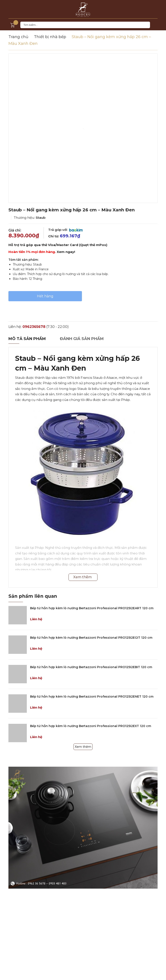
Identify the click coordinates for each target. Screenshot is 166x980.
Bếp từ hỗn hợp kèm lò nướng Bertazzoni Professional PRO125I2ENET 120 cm (92, 697)
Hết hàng (45, 296)
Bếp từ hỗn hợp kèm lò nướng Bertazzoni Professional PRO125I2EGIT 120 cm (91, 638)
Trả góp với (65, 230)
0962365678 (34, 327)
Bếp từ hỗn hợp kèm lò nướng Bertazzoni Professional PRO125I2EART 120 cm (92, 608)
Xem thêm (83, 747)
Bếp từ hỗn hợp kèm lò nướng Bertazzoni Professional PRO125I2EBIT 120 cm (91, 667)
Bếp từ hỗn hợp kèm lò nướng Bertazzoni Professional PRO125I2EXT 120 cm (91, 726)
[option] (83, 128)
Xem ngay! (66, 252)
